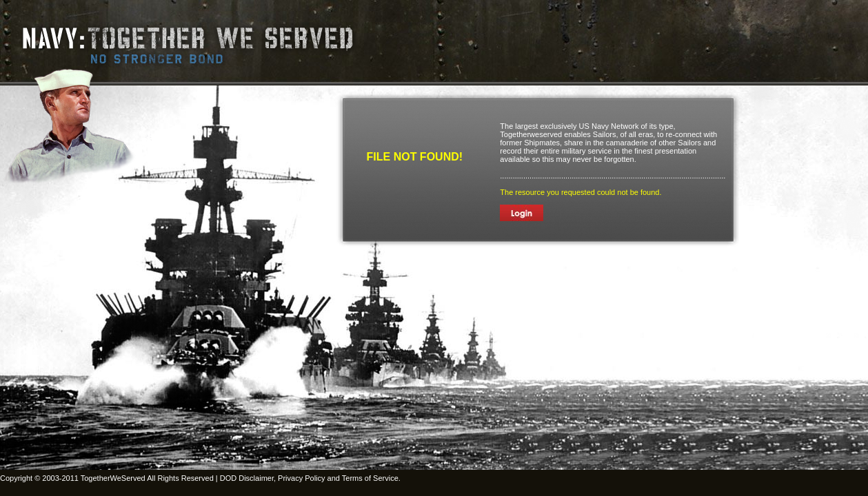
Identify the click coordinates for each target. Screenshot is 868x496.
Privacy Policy (301, 478)
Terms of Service (370, 478)
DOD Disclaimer (247, 478)
